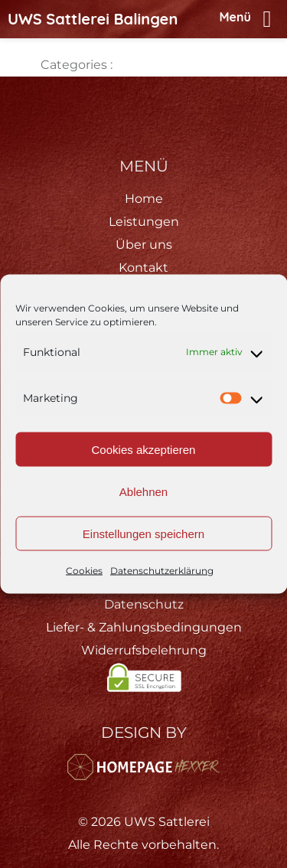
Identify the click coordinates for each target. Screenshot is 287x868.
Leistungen (144, 222)
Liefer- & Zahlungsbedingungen (144, 627)
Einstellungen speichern (143, 533)
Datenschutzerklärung (162, 571)
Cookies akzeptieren (144, 449)
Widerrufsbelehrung (144, 650)
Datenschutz (144, 604)
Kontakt (143, 268)
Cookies (84, 571)
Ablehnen (143, 491)
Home (144, 199)
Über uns (144, 245)
